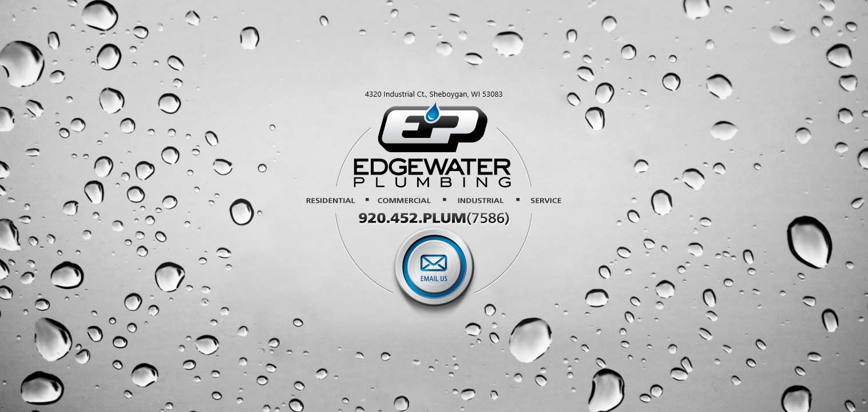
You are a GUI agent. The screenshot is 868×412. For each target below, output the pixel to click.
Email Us (435, 273)
